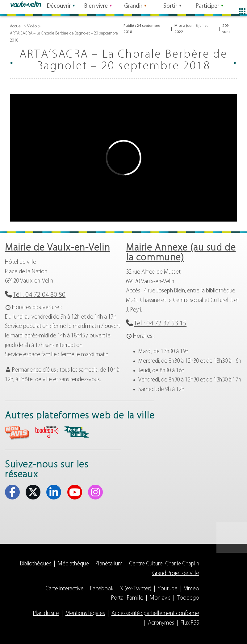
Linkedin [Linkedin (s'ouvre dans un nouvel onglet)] (54, 492)
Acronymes (161, 623)
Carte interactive (65, 589)
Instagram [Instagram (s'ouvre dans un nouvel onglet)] (95, 492)
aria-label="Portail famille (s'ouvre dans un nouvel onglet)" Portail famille (77, 432)
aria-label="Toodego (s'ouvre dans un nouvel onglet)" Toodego (47, 432)
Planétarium (109, 564)
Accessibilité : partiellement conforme (155, 614)
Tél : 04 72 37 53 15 (160, 324)
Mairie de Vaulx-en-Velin (57, 248)
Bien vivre (96, 7)
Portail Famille (127, 598)
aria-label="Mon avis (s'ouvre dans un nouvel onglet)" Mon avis (17, 433)
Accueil (16, 26)
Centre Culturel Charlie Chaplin (164, 564)
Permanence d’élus (34, 370)
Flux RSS (190, 623)
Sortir (170, 7)
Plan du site (46, 614)
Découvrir (59, 7)
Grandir (133, 7)
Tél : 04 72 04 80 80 (39, 295)
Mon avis (160, 598)
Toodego (188, 598)
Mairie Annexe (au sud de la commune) (181, 253)
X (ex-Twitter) (136, 589)
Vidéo (32, 26)
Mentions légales (85, 614)
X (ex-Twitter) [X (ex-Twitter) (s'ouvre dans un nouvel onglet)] (33, 492)
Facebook (102, 589)
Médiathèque (73, 564)
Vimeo (192, 589)
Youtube (168, 589)
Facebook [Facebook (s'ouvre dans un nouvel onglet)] (12, 492)
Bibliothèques (36, 564)
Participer (207, 7)
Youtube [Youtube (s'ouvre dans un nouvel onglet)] (75, 492)
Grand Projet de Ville (176, 574)
